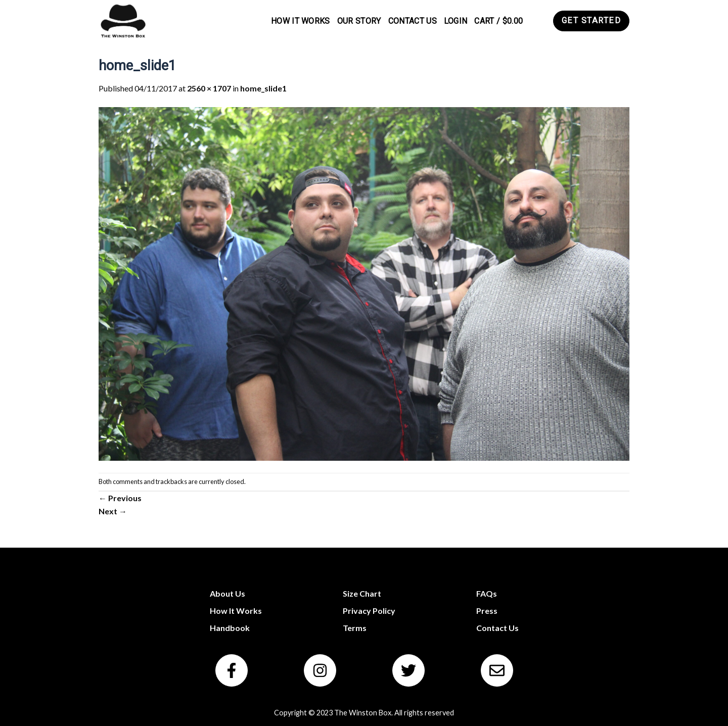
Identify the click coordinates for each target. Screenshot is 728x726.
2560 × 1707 (209, 88)
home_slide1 (263, 88)
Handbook (230, 628)
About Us (227, 593)
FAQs (487, 593)
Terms (355, 628)
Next (113, 511)
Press (487, 611)
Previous (120, 498)
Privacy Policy (369, 611)
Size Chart (362, 593)
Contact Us (413, 21)
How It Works (301, 21)
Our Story (359, 21)
